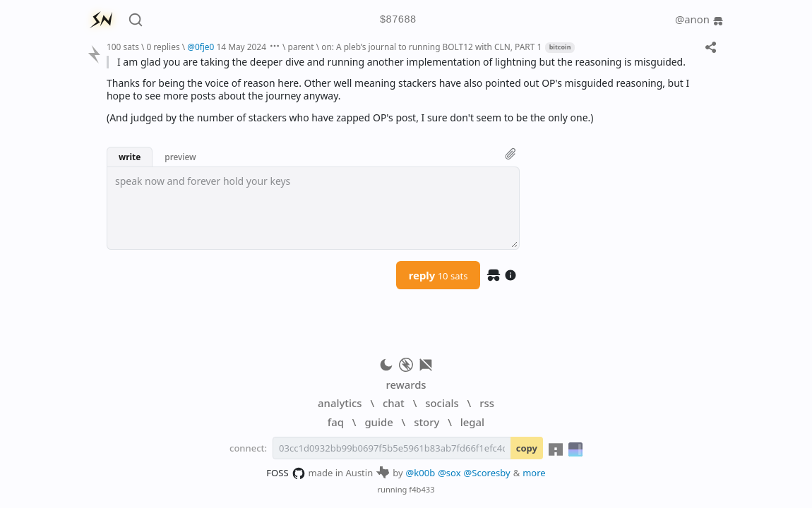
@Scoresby (487, 473)
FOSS (286, 473)
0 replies (163, 47)
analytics (340, 403)
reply (438, 275)
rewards (406, 385)
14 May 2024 (241, 47)
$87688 (398, 20)
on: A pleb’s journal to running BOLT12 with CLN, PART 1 (431, 47)
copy (527, 448)
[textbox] (313, 208)
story (426, 422)
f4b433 (422, 489)
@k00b (421, 473)
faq (336, 422)
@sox (449, 473)
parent (301, 47)
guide (378, 422)
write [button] (130, 157)
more (534, 473)
